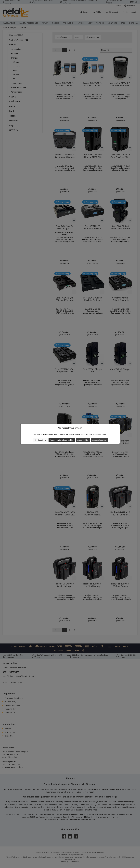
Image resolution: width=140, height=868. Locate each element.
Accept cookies (83, 440)
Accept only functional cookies (62, 440)
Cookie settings (40, 440)
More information (100, 434)
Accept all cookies (99, 440)
